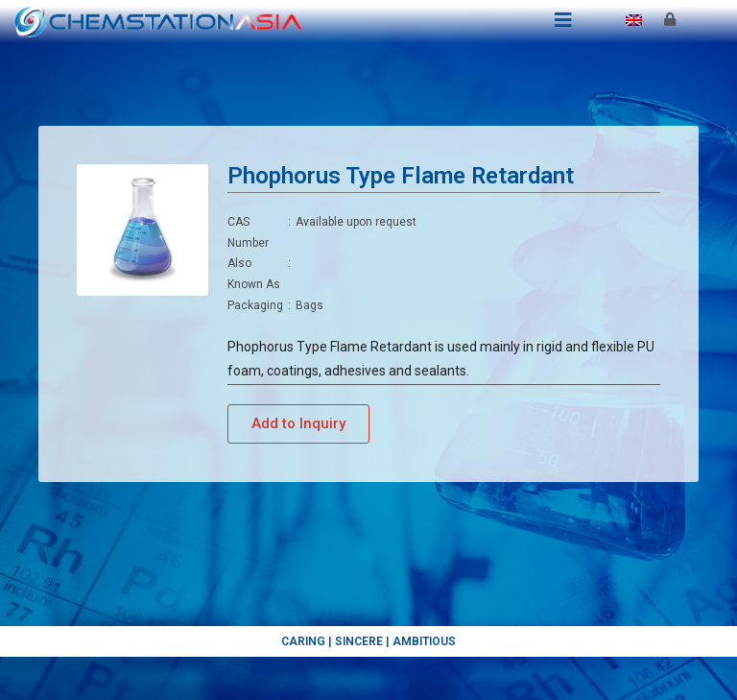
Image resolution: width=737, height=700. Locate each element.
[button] (298, 424)
